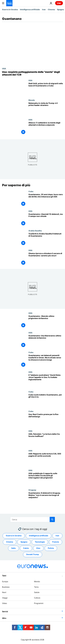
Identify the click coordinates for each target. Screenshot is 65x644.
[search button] (52, 519)
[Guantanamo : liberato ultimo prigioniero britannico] (46, 322)
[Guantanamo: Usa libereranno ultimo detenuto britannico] (46, 341)
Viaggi (5, 598)
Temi (4, 576)
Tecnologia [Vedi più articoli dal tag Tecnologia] (40, 542)
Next (4, 592)
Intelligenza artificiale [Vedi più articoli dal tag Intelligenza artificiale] (39, 536)
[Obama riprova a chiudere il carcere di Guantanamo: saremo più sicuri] (46, 259)
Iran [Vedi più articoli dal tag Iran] (57, 536)
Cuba (31, 191)
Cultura (37, 598)
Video (4, 603)
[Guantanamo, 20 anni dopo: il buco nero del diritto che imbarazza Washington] (46, 200)
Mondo (32, 100)
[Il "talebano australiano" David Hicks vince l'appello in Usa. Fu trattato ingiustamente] (46, 381)
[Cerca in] (33, 519)
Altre (4, 618)
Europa (5, 581)
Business (6, 587)
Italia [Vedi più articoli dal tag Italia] (13, 548)
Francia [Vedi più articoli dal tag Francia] (56, 542)
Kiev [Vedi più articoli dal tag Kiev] (38, 548)
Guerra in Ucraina (10, 9)
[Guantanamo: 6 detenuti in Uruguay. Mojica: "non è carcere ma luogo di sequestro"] (46, 499)
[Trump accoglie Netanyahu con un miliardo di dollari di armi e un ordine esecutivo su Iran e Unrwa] (46, 109)
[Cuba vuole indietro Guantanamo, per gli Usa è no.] (46, 400)
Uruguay (32, 490)
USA (4, 68)
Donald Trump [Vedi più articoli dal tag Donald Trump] (33, 554)
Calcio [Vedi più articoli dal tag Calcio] (26, 548)
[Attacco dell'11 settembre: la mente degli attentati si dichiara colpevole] (46, 128)
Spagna (60, 9)
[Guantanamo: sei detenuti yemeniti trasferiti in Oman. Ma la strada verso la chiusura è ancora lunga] (46, 361)
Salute (37, 592)
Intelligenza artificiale (30, 9)
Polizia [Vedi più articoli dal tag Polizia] (51, 548)
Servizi (5, 611)
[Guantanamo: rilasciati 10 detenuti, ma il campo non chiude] (46, 220)
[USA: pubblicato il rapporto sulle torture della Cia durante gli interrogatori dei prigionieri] (46, 479)
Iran (44, 9)
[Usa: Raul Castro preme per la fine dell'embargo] (46, 420)
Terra (36, 587)
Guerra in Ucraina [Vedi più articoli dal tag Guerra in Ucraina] (14, 536)
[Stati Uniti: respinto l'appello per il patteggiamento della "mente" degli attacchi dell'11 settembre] (32, 73)
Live (59, 3)
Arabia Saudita (35, 231)
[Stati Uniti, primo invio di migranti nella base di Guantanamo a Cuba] (46, 89)
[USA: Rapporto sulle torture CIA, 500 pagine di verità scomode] (46, 459)
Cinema (51, 9)
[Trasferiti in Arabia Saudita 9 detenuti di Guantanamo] (46, 239)
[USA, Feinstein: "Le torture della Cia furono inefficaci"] (46, 440)
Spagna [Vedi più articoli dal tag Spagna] (24, 542)
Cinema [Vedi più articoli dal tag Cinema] (10, 542)
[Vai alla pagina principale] (9, 3)
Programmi (39, 603)
